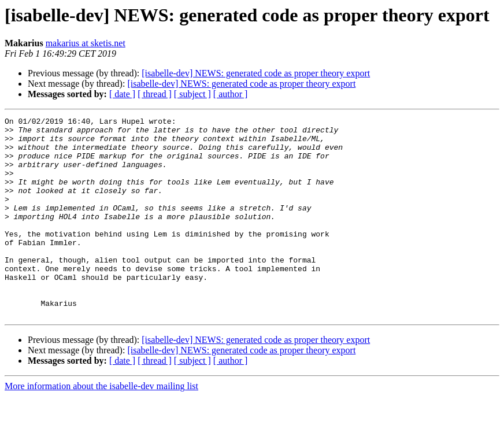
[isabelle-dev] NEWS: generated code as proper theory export (256, 73)
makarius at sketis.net (86, 43)
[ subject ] (192, 94)
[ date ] (122, 94)
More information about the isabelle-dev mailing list (101, 426)
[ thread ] (155, 94)
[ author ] (231, 94)
